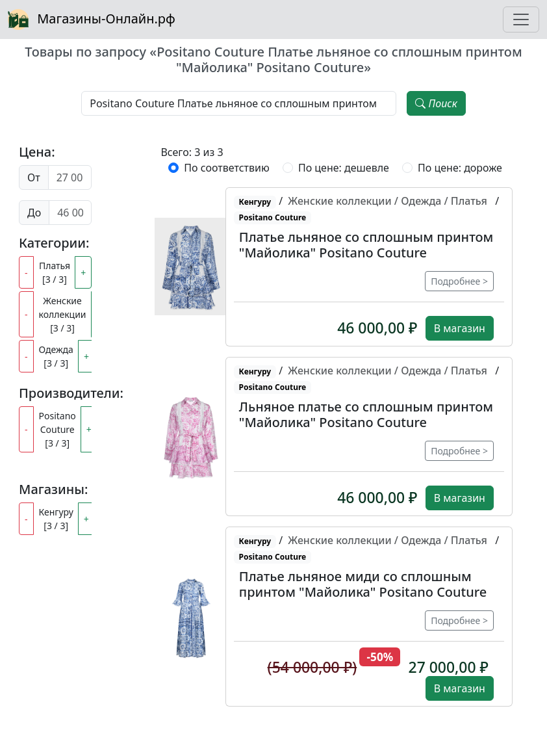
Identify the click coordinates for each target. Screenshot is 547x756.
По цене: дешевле (344, 168)
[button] (191, 267)
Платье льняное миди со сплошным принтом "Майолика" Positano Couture (363, 584)
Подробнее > (459, 281)
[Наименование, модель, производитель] (239, 103)
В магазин (460, 328)
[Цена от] (70, 177)
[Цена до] (70, 213)
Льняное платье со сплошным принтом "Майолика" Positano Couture (366, 414)
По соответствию (226, 168)
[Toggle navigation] (521, 20)
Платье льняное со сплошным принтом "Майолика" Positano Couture (366, 245)
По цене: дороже (460, 168)
